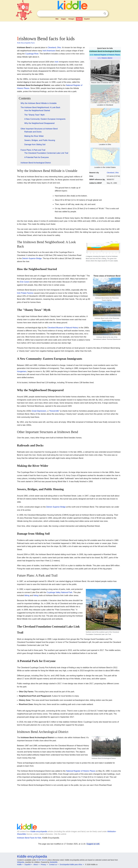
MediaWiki (54, 862)
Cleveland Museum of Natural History (63, 328)
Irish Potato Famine (25, 293)
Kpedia (79, 19)
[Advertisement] (69, 28)
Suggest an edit (93, 844)
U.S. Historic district (105, 58)
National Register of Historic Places (81, 771)
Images (63, 19)
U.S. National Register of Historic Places (105, 55)
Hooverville (54, 411)
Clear (100, 14)
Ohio (59, 48)
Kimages (71, 19)
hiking (36, 595)
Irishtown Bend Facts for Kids (29, 838)
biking (27, 595)
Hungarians (22, 371)
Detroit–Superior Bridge (32, 258)
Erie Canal (25, 282)
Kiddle (19, 864)
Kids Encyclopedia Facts (26, 43)
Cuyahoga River (32, 54)
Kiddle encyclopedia (39, 831)
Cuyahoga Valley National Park (59, 592)
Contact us (53, 864)
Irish (57, 62)
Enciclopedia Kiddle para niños (71, 864)
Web (57, 19)
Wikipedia (21, 862)
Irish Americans (49, 51)
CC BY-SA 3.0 (42, 860)
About (36, 864)
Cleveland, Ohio (113, 173)
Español (87, 19)
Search (105, 13)
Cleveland (52, 48)
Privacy (43, 864)
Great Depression (39, 411)
